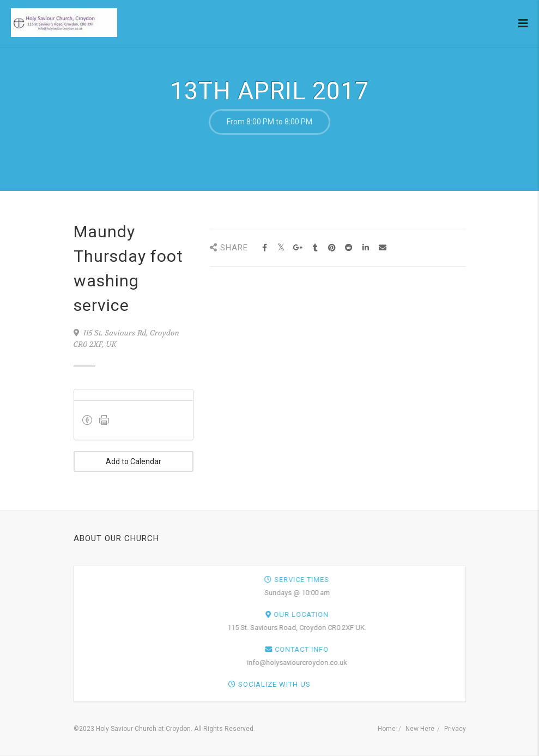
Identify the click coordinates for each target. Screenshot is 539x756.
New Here (420, 729)
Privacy (455, 729)
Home (387, 729)
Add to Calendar (134, 461)
